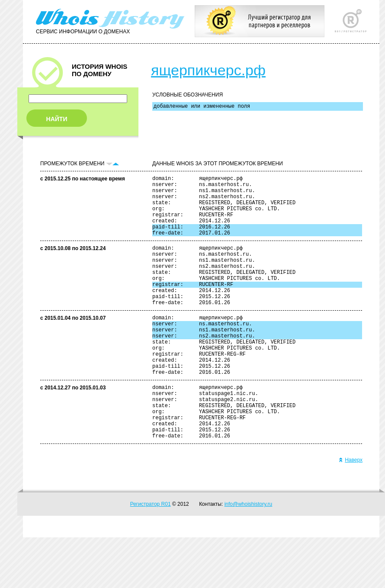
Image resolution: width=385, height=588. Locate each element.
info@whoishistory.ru (249, 555)
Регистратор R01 (151, 555)
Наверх (351, 511)
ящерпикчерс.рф (208, 70)
